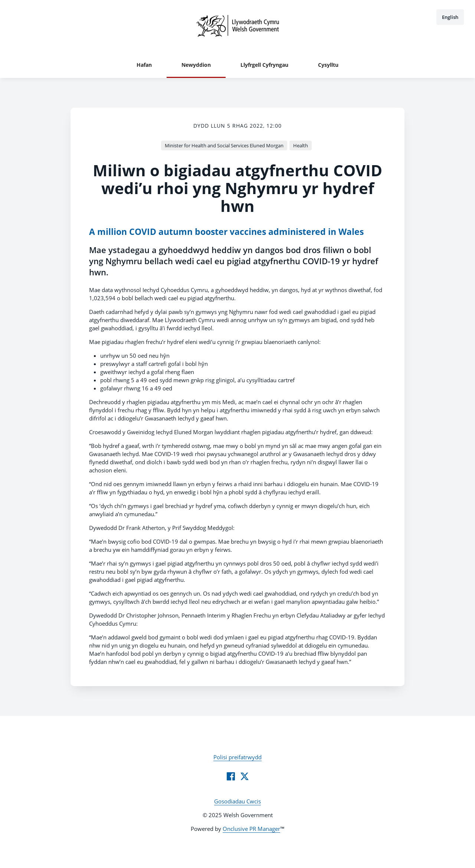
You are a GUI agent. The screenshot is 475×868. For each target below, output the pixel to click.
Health (301, 145)
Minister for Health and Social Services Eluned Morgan (224, 145)
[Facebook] (231, 776)
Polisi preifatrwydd (237, 757)
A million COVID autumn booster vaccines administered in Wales (226, 232)
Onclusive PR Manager (251, 829)
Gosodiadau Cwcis (237, 801)
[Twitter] (245, 776)
